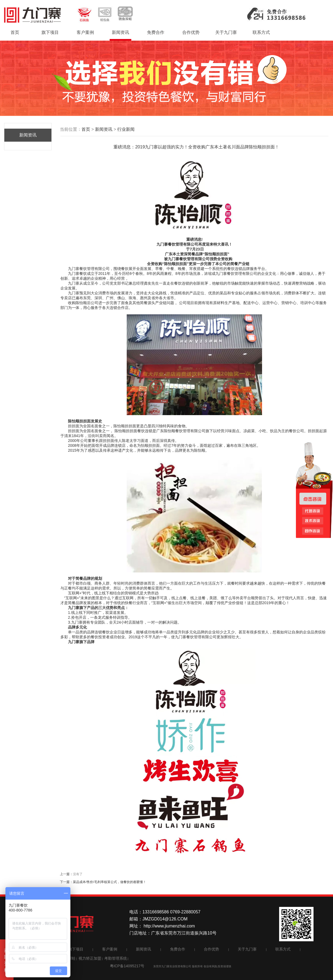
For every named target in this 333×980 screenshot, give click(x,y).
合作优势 (191, 32)
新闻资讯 (120, 32)
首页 (15, 32)
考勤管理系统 (116, 958)
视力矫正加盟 (90, 958)
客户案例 (85, 32)
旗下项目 (50, 32)
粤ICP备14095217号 (127, 966)
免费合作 (156, 32)
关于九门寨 (226, 32)
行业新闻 (126, 129)
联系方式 (261, 32)
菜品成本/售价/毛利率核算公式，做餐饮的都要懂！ (110, 882)
